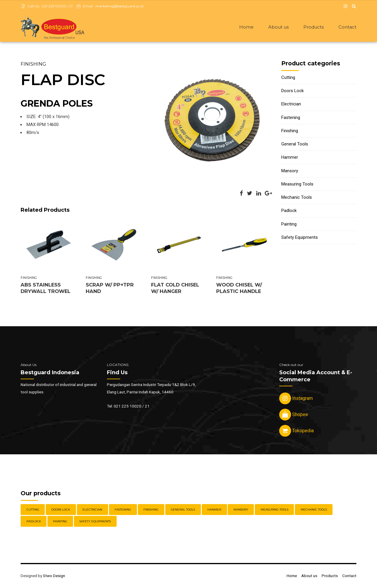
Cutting (288, 78)
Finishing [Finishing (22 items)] (151, 510)
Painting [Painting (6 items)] (60, 522)
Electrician (291, 105)
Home (246, 27)
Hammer (290, 158)
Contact (347, 27)
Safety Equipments (300, 238)
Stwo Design (54, 576)
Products (314, 27)
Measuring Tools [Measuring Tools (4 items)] (275, 510)
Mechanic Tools (297, 198)
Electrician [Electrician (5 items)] (92, 510)
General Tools (295, 145)
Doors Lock (292, 91)
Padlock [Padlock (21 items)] (34, 522)
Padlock (289, 211)
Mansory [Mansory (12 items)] (241, 510)
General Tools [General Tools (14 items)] (183, 510)
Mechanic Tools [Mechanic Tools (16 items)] (314, 510)
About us (278, 27)
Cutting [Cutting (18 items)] (33, 510)
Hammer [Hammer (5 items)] (214, 510)
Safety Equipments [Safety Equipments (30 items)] (95, 522)
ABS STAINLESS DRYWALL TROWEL (46, 288)
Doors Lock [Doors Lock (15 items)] (61, 510)
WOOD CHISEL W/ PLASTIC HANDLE (239, 288)
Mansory (290, 171)
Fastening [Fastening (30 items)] (123, 510)
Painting (289, 225)
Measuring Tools (297, 185)
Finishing (33, 64)
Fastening (291, 118)
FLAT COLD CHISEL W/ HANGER (175, 288)
